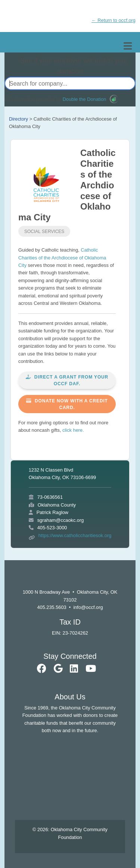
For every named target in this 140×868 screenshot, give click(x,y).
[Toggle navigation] (128, 46)
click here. (73, 430)
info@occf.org (88, 607)
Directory (18, 119)
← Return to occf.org (113, 20)
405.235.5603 (52, 607)
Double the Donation (85, 99)
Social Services (44, 232)
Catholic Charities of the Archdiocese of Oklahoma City (62, 258)
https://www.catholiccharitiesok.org (75, 535)
